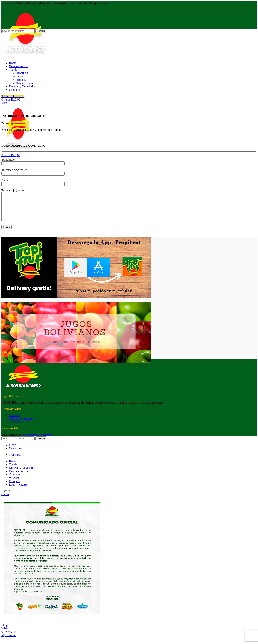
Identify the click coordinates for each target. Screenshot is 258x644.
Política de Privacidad (22, 424)
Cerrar (5, 500)
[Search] (18, 444)
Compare (14, 487)
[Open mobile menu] (5, 103)
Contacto (14, 421)
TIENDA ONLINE (13, 96)
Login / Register (19, 490)
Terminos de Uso (19, 428)
